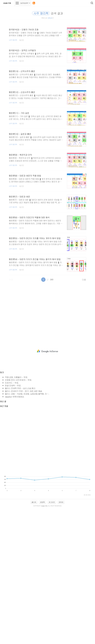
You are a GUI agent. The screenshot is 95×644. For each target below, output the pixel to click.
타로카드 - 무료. (12, 383)
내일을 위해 (7, 3)
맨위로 (61, 502)
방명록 (42, 502)
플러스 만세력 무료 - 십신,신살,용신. (20, 388)
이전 (11, 280)
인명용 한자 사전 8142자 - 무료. (18, 380)
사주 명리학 (13, 40)
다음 (84, 280)
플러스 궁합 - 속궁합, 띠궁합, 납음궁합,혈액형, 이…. (27, 394)
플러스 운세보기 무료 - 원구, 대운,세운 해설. (24, 391)
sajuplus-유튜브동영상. (15, 397)
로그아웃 (52, 502)
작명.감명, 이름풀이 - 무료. (16, 377)
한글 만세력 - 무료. (13, 385)
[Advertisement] (47, 306)
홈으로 (34, 502)
